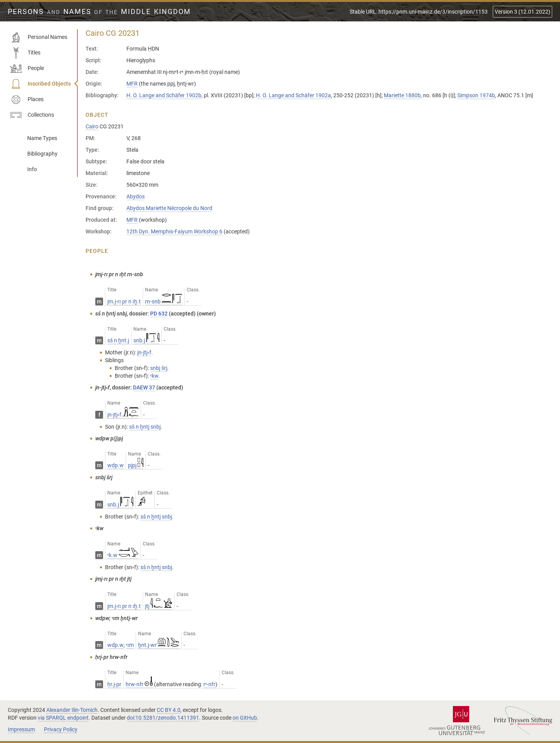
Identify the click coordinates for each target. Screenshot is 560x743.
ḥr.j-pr (114, 684)
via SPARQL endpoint (63, 718)
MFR (132, 84)
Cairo (92, 126)
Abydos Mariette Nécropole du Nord (169, 208)
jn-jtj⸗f (123, 415)
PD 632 (159, 314)
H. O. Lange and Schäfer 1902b (164, 95)
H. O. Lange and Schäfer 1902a (293, 95)
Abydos (136, 196)
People (27, 68)
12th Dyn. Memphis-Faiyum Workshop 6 (174, 231)
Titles (25, 53)
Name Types (42, 138)
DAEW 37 (144, 387)
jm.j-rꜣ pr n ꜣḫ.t (124, 301)
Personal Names (39, 37)
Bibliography (42, 154)
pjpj (136, 465)
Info (32, 169)
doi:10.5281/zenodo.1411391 (163, 718)
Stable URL (419, 12)
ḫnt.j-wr (159, 645)
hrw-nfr (139, 684)
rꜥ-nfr (209, 684)
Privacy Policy (61, 729)
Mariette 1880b (402, 95)
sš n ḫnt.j (118, 340)
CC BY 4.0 (169, 710)
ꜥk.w (123, 555)
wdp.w (115, 465)
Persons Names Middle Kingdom (99, 12)
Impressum (21, 729)
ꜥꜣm (130, 645)
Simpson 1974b (476, 95)
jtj (159, 606)
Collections (32, 115)
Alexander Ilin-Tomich (72, 710)
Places (27, 100)
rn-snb (164, 301)
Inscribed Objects (40, 84)
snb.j (146, 340)
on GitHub (245, 718)
